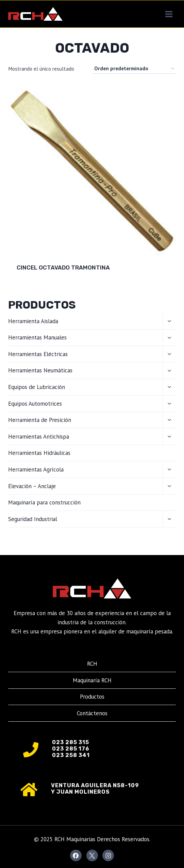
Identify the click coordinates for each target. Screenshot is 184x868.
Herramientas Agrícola (36, 469)
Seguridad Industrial (33, 519)
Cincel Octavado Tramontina (63, 267)
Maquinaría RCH (92, 680)
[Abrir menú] (169, 14)
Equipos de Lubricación (37, 387)
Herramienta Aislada (33, 321)
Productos (92, 697)
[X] (92, 855)
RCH (92, 664)
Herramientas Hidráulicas (39, 453)
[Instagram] (108, 855)
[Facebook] (76, 855)
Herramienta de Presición (40, 420)
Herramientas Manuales (37, 337)
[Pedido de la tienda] (134, 69)
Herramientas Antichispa (39, 437)
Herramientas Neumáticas (40, 370)
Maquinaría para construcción (44, 502)
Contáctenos (92, 713)
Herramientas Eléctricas (38, 354)
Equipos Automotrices (35, 404)
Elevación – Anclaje (32, 486)
